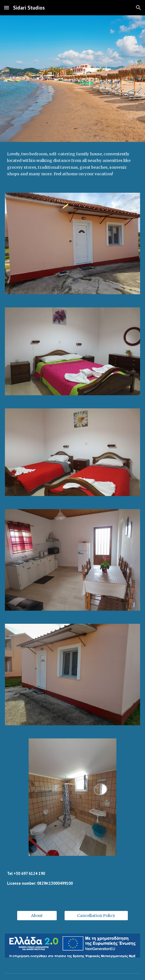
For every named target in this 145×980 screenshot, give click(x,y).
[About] (37, 916)
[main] (72, 164)
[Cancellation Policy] (96, 916)
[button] (7, 8)
